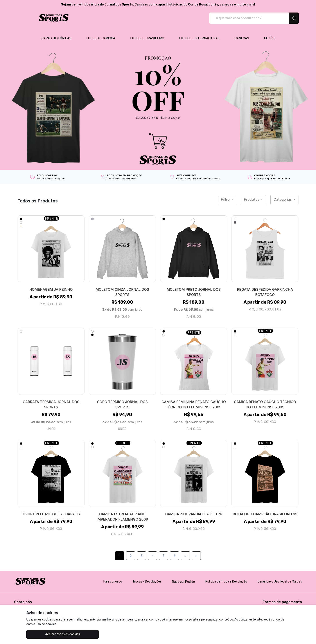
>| (196, 551)
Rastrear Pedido (183, 577)
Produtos (252, 195)
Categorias (283, 195)
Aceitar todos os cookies (48, 634)
